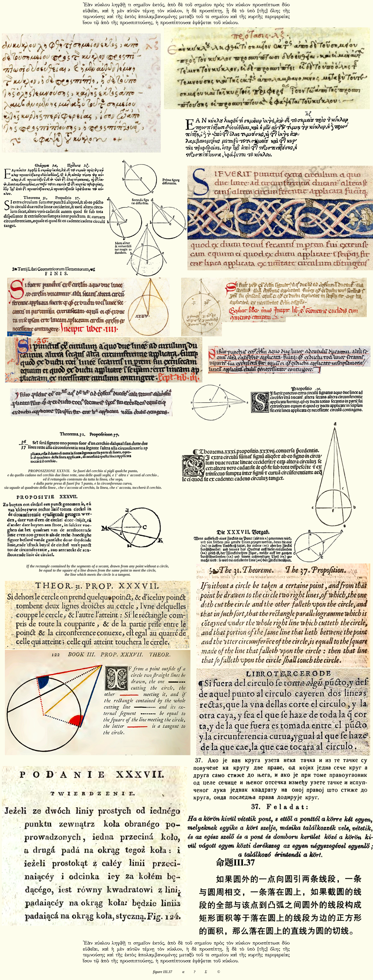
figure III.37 (162, 972)
